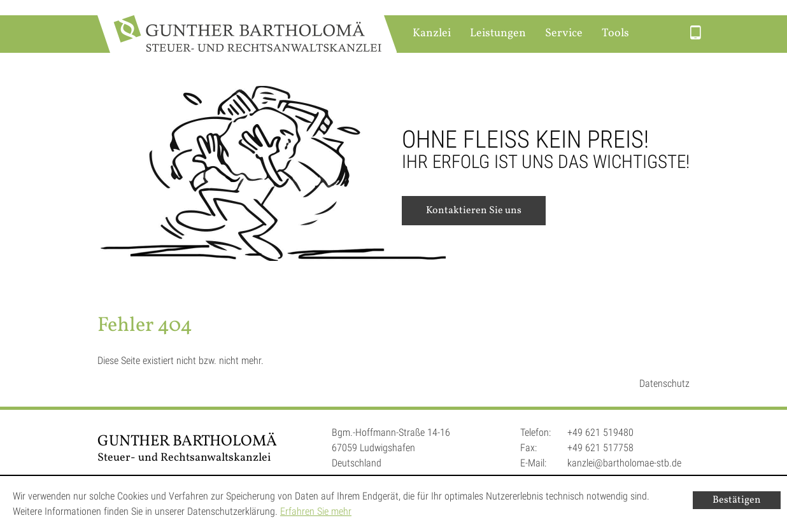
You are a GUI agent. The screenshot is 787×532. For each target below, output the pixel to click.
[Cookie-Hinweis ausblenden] (737, 500)
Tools (615, 33)
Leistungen (498, 33)
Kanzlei (432, 33)
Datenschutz (664, 383)
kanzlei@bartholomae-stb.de (624, 463)
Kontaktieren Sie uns (474, 211)
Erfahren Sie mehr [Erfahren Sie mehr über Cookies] (316, 511)
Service (564, 33)
